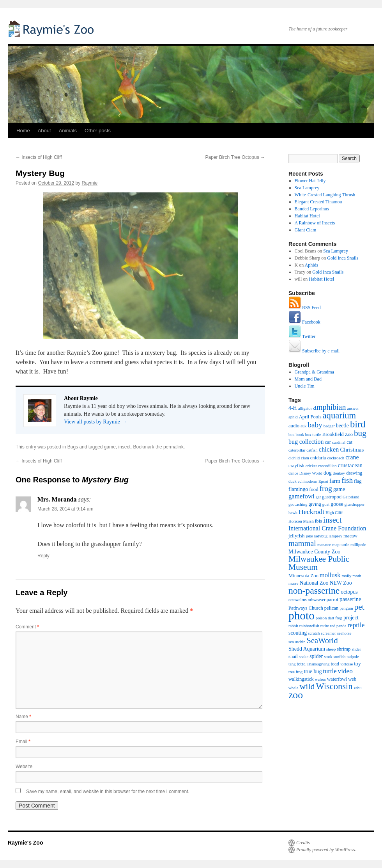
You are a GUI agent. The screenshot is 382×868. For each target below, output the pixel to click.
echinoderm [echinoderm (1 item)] (308, 481)
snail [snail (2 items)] (293, 656)
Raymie (90, 183)
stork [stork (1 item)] (328, 657)
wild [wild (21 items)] (307, 686)
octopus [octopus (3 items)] (349, 592)
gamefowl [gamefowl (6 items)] (302, 496)
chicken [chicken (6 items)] (329, 449)
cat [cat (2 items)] (349, 442)
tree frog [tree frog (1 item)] (295, 672)
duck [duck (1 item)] (293, 481)
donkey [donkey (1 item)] (339, 473)
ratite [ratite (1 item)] (325, 626)
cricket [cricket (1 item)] (311, 466)
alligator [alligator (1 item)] (305, 408)
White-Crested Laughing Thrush (325, 195)
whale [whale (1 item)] (293, 688)
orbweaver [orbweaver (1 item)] (317, 600)
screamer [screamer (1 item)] (328, 633)
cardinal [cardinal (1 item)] (339, 442)
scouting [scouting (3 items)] (298, 633)
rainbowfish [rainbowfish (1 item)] (309, 626)
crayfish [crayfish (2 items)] (296, 466)
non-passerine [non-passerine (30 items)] (314, 591)
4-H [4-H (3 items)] (293, 408)
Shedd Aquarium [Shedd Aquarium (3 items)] (307, 649)
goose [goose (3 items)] (337, 504)
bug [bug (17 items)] (360, 433)
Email (23, 742)
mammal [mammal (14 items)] (302, 543)
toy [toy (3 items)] (357, 664)
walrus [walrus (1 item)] (320, 679)
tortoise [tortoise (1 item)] (347, 664)
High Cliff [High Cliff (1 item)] (334, 513)
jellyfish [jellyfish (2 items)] (296, 536)
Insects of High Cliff (39, 157)
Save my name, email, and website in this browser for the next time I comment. (108, 792)
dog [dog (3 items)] (328, 473)
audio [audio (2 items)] (294, 426)
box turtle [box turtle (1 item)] (313, 435)
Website (24, 767)
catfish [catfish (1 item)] (312, 450)
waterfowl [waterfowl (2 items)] (337, 679)
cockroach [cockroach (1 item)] (336, 458)
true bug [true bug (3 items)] (313, 671)
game (110, 447)
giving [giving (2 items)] (315, 504)
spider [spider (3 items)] (316, 656)
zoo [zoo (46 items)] (296, 695)
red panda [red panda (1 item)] (338, 626)
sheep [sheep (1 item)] (331, 649)
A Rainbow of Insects (315, 223)
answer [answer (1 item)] (353, 408)
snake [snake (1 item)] (304, 657)
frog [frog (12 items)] (326, 488)
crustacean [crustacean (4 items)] (350, 465)
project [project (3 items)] (351, 618)
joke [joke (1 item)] (309, 536)
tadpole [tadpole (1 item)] (353, 657)
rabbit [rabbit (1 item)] (293, 626)
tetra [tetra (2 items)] (301, 664)
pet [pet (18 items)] (359, 607)
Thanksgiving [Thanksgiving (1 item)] (318, 664)
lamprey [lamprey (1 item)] (335, 536)
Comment (27, 627)
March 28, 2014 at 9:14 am (65, 509)
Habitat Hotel (307, 216)
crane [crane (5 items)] (352, 457)
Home (23, 131)
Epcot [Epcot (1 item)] (323, 481)
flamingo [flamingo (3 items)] (298, 489)
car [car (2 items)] (328, 442)
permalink (173, 447)
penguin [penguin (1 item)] (346, 608)
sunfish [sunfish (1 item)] (340, 657)
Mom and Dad (308, 379)
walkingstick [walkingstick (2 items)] (301, 679)
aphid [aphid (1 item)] (293, 417)
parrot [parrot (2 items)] (332, 599)
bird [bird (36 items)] (358, 424)
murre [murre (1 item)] (293, 583)
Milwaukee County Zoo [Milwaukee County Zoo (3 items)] (314, 552)
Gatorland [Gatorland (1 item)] (351, 497)
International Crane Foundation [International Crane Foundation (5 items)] (327, 528)
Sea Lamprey (307, 188)
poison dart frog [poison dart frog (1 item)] (329, 618)
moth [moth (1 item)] (357, 576)
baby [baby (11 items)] (315, 425)
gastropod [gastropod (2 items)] (332, 497)
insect (125, 447)
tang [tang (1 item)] (292, 664)
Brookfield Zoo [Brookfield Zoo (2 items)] (338, 434)
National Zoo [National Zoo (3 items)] (314, 583)
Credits (303, 843)
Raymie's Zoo (53, 28)
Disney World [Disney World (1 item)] (311, 473)
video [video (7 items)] (345, 671)
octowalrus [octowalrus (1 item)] (298, 600)
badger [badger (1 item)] (329, 426)
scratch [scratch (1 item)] (314, 633)
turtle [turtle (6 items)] (330, 671)
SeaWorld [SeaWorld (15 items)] (322, 640)
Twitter (302, 336)
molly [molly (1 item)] (346, 576)
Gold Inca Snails (343, 258)
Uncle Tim (305, 386)
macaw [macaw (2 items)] (350, 536)
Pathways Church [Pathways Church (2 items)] (306, 608)
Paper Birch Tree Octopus (235, 157)
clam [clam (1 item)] (305, 458)
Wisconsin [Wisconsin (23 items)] (334, 686)
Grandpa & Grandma (314, 372)
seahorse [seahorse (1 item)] (344, 633)
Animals (68, 131)
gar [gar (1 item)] (318, 497)
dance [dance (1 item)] (293, 473)
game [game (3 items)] (339, 489)
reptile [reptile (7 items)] (356, 625)
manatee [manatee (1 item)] (324, 545)
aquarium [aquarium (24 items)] (340, 415)
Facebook (304, 322)
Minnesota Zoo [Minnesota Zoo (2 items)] (303, 576)
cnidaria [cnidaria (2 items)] (318, 458)
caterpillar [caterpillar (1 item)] (297, 450)
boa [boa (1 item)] (291, 435)
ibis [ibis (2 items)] (318, 521)
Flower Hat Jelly (310, 181)
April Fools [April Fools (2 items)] (310, 417)
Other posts (98, 131)
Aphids (312, 265)
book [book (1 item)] (300, 435)
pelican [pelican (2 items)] (331, 608)
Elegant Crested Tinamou (318, 202)
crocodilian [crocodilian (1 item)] (327, 466)
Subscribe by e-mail (314, 351)
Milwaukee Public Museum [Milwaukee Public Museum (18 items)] (319, 563)
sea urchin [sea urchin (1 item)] (297, 642)
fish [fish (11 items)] (347, 480)
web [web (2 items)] (352, 679)
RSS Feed (305, 308)
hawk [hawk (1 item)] (293, 513)
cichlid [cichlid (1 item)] (294, 458)
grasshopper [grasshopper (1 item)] (355, 504)
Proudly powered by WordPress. (326, 850)
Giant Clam (306, 230)
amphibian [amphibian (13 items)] (329, 407)
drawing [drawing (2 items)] (354, 473)
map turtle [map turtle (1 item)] (341, 545)
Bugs (73, 447)
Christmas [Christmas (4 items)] (352, 450)
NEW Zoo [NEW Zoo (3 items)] (340, 583)
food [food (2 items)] (314, 489)
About (44, 131)
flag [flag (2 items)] (358, 481)
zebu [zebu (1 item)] (357, 688)
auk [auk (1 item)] (303, 426)
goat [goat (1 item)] (326, 504)
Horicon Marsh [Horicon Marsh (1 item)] (301, 521)
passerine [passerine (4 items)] (350, 599)
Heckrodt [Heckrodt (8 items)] (311, 512)
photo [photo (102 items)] (302, 615)
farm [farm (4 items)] (335, 481)
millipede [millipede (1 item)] (358, 545)
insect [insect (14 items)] (332, 520)
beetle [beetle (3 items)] (342, 426)
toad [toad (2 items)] (335, 664)
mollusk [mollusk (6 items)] (330, 575)
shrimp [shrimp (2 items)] (344, 649)
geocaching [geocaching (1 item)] (298, 504)
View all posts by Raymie (95, 422)
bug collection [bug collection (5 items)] (306, 442)
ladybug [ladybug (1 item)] (321, 536)
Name (23, 717)
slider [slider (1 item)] (356, 649)
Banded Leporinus (312, 209)
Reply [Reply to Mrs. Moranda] (43, 556)
